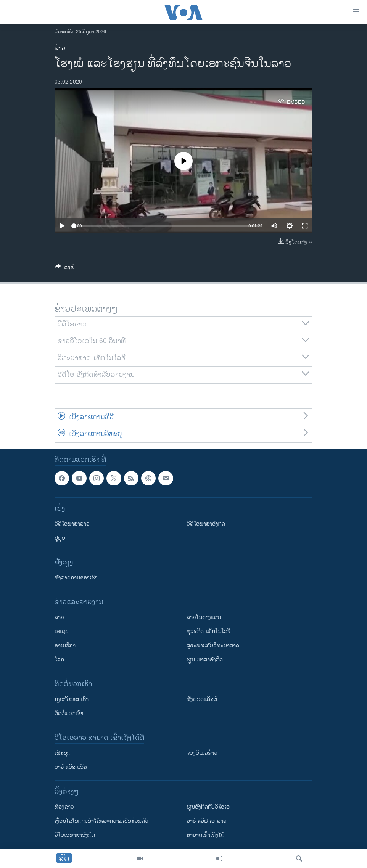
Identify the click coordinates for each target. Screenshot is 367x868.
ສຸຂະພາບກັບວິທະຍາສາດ (213, 645)
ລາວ (59, 617)
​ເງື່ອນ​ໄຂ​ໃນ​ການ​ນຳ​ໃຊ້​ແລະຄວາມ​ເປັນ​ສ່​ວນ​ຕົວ (101, 821)
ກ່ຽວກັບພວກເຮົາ (72, 699)
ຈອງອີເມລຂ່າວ (202, 753)
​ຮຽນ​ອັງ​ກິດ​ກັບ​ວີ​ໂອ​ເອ (208, 807)
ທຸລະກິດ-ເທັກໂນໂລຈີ (208, 631)
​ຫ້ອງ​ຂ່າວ (64, 807)
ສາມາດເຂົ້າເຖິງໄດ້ (205, 835)
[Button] (64, 269)
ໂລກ (59, 660)
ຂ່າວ (60, 48)
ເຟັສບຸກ (63, 753)
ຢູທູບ (60, 538)
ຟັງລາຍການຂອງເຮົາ (76, 578)
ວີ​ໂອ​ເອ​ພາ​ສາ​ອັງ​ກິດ (75, 835)
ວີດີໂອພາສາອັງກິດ (206, 524)
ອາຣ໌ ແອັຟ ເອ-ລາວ (207, 821)
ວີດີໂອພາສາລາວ (72, 524)
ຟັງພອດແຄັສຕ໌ (202, 699)
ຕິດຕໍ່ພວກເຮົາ (69, 713)
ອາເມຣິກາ (65, 645)
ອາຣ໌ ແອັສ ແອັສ (71, 767)
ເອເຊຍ (62, 631)
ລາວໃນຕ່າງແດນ (204, 617)
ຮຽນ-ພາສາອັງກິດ (205, 660)
